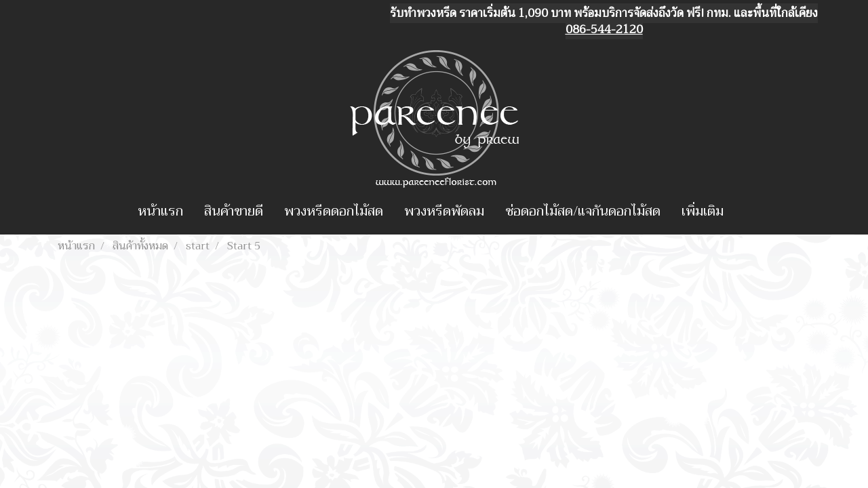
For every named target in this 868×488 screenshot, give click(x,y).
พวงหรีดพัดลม (444, 211)
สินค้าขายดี (234, 211)
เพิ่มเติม (703, 211)
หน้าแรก (160, 211)
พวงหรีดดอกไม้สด (334, 211)
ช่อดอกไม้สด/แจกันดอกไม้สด (583, 211)
